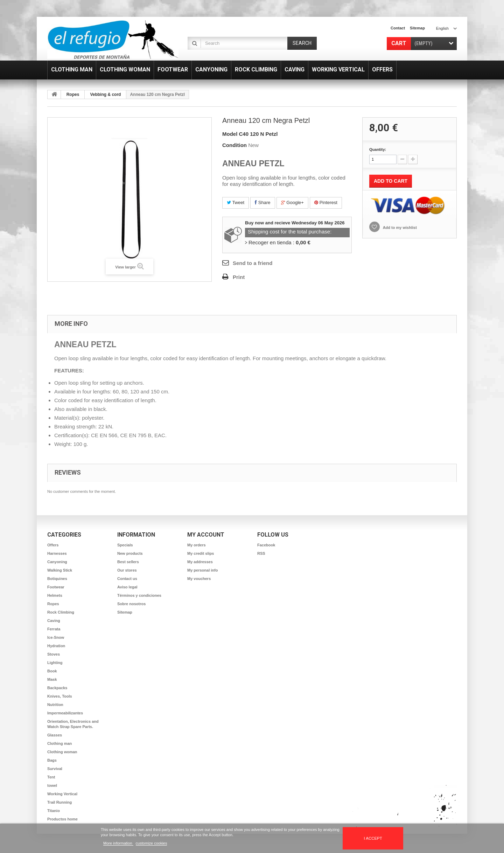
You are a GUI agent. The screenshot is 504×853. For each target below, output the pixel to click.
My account (206, 535)
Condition (234, 145)
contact (398, 28)
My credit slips (201, 553)
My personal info (202, 570)
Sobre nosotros (131, 604)
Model (230, 134)
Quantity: (378, 149)
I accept (373, 838)
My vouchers (199, 579)
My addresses (200, 562)
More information (118, 843)
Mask (52, 679)
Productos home (62, 819)
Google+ (292, 202)
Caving (54, 621)
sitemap (417, 28)
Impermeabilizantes (65, 713)
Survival (55, 769)
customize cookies (152, 843)
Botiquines (57, 579)
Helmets (55, 595)
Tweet (236, 202)
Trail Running (59, 802)
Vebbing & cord (105, 95)
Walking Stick (60, 570)
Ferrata (54, 629)
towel (52, 785)
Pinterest (326, 202)
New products (130, 553)
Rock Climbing (61, 612)
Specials (125, 545)
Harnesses (57, 553)
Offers (53, 545)
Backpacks (57, 688)
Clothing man (59, 743)
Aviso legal (127, 587)
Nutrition (55, 705)
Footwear (56, 587)
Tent (51, 777)
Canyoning (57, 562)
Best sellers (128, 562)
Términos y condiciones (139, 595)
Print (239, 277)
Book (52, 671)
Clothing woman (62, 752)
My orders (197, 545)
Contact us (127, 579)
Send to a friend (253, 263)
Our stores (127, 570)
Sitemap (125, 612)
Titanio (54, 811)
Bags (52, 760)
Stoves (54, 654)
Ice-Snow (56, 637)
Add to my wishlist (399, 228)
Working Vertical (62, 794)
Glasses (55, 735)
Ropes (73, 95)
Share (262, 202)
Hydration (56, 646)
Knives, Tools (60, 696)
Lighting (55, 663)
